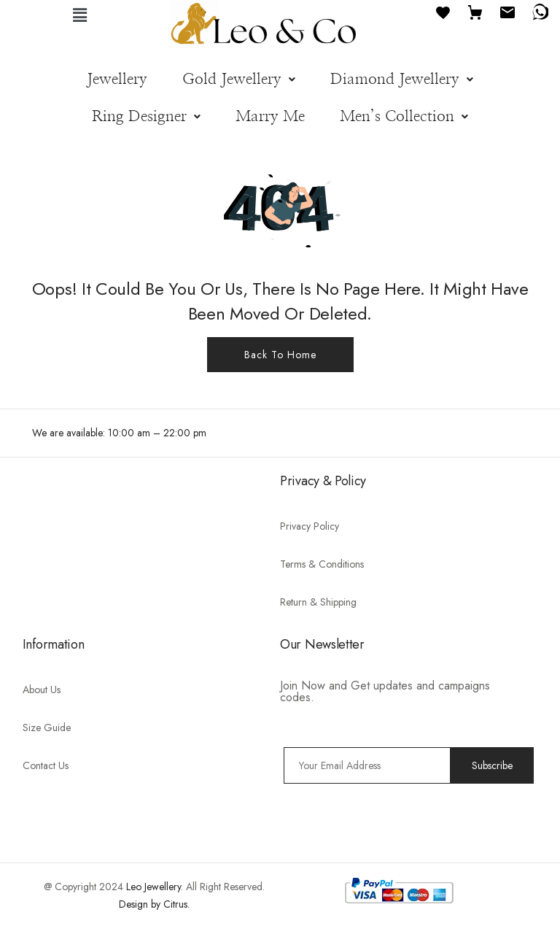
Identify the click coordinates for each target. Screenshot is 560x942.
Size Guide (47, 727)
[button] (80, 15)
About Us (42, 690)
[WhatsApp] (540, 11)
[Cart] (475, 11)
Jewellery (117, 79)
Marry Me (270, 116)
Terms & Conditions (322, 564)
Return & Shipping (318, 602)
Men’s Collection (404, 116)
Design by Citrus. (154, 904)
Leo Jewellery (153, 887)
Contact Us (46, 765)
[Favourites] (443, 11)
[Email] (507, 11)
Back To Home (280, 355)
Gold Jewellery (239, 79)
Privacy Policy (310, 526)
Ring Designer (146, 116)
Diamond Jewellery (402, 79)
